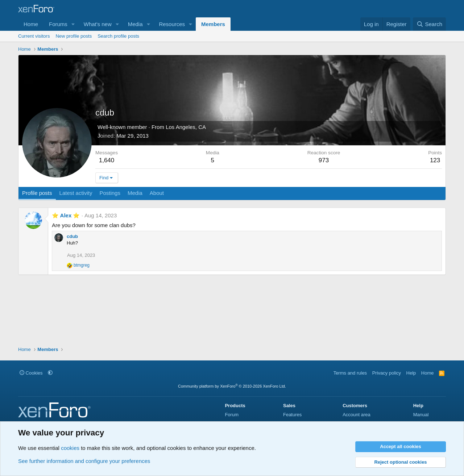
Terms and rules (350, 373)
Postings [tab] (110, 193)
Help (411, 373)
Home (31, 24)
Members (213, 24)
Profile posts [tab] (37, 193)
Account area (357, 415)
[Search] (429, 24)
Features (292, 415)
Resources (172, 24)
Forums (58, 24)
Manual (421, 415)
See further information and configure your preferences (84, 461)
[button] (73, 24)
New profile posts (74, 36)
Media (135, 24)
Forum (232, 415)
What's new (98, 24)
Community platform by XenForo (232, 386)
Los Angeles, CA (186, 127)
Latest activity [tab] (76, 193)
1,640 (107, 160)
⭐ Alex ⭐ (66, 215)
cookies (70, 448)
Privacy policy (387, 373)
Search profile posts (118, 36)
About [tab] (157, 193)
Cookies (31, 373)
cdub (72, 236)
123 (435, 160)
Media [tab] (135, 193)
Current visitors (34, 36)
